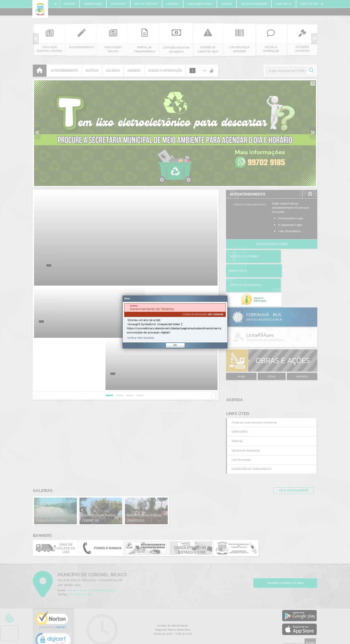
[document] (175, 322)
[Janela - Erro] (175, 322)
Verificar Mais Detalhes (140, 338)
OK (175, 345)
